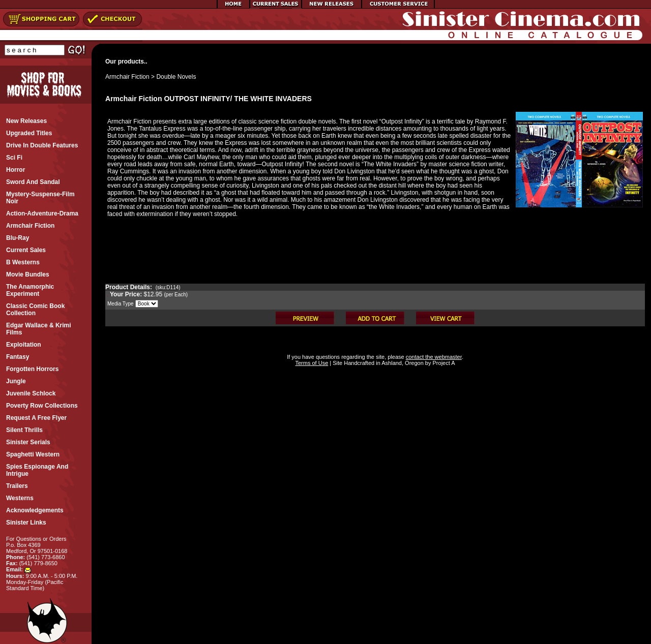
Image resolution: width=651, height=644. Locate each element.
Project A (443, 363)
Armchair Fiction (127, 77)
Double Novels (176, 77)
